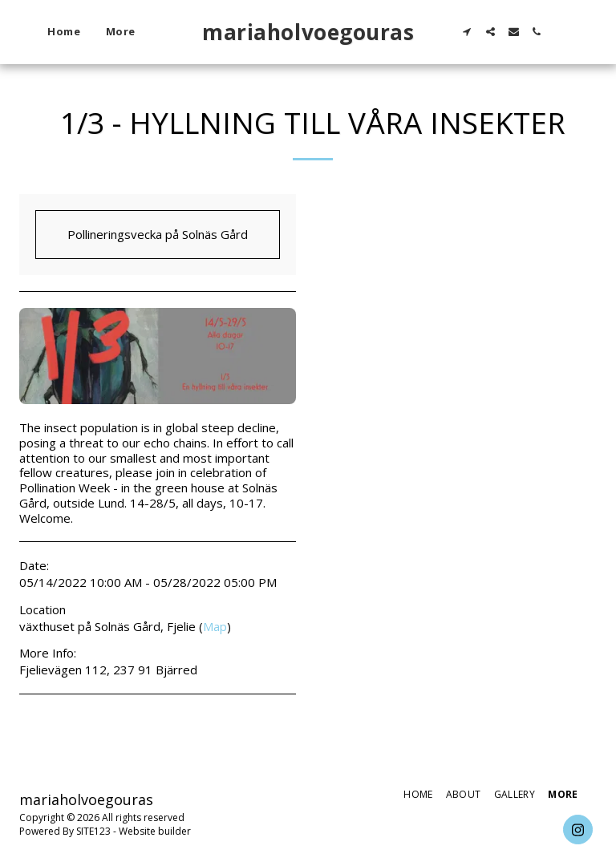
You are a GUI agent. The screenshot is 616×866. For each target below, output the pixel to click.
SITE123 (93, 831)
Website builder (155, 831)
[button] (467, 32)
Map (215, 626)
